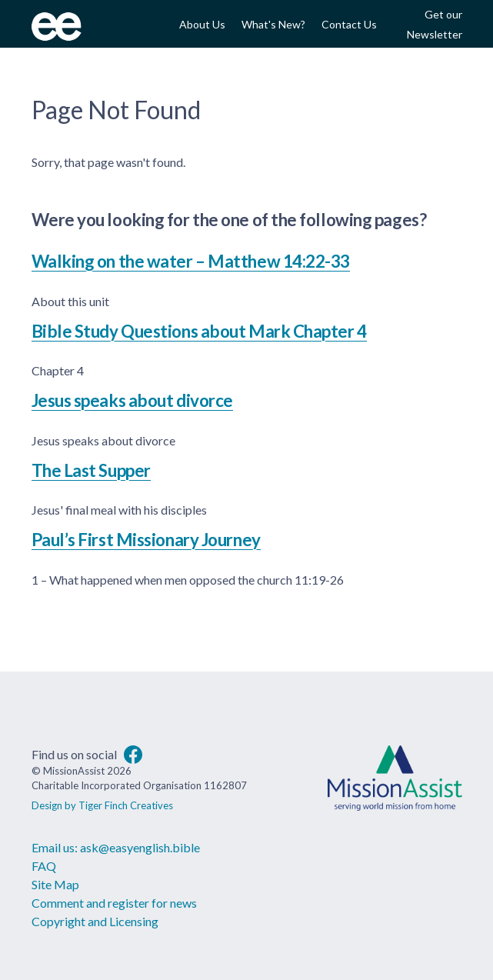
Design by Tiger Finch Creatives (102, 805)
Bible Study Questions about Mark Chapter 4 (199, 331)
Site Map (55, 884)
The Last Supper (91, 470)
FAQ (44, 866)
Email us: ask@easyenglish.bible (116, 847)
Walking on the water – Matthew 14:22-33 (191, 261)
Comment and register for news (114, 903)
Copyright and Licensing (95, 921)
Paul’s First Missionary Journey (146, 540)
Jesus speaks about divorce (132, 400)
